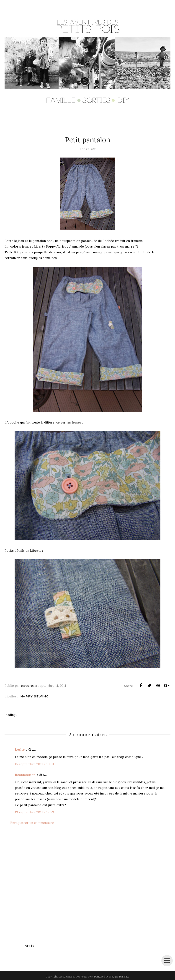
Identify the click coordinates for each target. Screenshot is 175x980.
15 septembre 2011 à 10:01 (34, 764)
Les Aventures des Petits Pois (75, 977)
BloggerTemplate (119, 977)
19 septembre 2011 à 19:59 (34, 812)
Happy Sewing (34, 696)
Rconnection (25, 775)
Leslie (20, 749)
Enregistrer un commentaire (32, 823)
